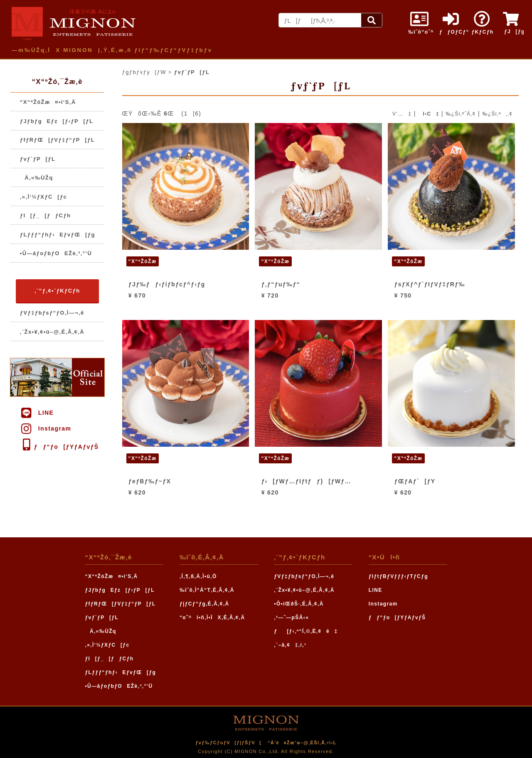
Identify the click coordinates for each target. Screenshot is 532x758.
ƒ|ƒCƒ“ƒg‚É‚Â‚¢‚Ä (204, 604)
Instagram (46, 428)
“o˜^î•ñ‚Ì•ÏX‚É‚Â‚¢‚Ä (212, 618)
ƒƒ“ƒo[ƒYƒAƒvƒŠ (59, 447)
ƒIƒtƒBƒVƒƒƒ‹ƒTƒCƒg (398, 576)
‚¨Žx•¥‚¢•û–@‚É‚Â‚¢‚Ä (52, 332)
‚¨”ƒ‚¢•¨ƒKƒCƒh (57, 291)
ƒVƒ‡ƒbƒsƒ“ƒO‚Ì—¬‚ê (52, 313)
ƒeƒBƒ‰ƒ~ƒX (150, 481)
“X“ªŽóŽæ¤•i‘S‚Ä (48, 102)
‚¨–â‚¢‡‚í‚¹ (290, 645)
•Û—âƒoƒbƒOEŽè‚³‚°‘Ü (56, 253)
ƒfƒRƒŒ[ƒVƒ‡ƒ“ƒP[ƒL (57, 140)
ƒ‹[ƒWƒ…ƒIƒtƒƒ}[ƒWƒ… (306, 481)
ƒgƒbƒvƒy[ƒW (144, 72)
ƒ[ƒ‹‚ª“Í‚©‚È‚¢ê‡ (306, 631)
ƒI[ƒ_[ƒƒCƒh (46, 215)
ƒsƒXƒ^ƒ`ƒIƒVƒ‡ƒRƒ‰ (430, 284)
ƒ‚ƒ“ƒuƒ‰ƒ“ (281, 284)
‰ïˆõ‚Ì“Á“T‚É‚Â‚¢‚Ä (207, 590)
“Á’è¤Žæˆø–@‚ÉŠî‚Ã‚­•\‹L (302, 743)
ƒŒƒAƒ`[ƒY (415, 481)
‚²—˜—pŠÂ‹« (291, 618)
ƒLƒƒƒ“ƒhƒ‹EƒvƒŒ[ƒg (58, 235)
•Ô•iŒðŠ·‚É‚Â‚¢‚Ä (299, 604)
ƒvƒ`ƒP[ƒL (38, 159)
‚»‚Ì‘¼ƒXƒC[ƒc (43, 197)
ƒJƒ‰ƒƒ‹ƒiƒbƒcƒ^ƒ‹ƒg (167, 284)
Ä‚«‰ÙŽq (37, 178)
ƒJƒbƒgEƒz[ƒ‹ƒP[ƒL (57, 121)
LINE (37, 413)
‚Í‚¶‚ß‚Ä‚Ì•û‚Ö (198, 576)
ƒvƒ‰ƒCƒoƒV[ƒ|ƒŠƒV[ (228, 743)
